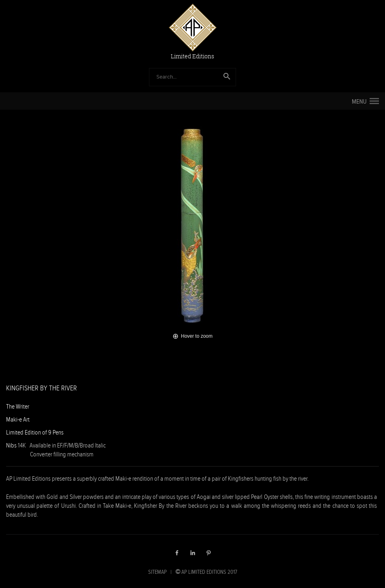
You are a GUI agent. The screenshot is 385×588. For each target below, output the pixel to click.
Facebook (177, 553)
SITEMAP (157, 572)
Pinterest (208, 553)
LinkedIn (193, 553)
